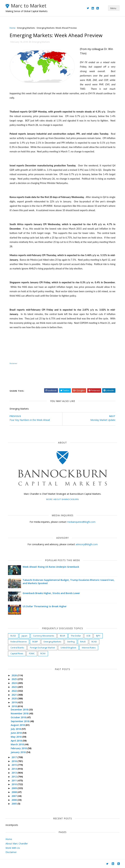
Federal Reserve (19, 642)
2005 (14, 804)
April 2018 (17, 741)
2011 (14, 780)
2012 (14, 777)
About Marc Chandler (17, 844)
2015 (14, 765)
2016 (14, 761)
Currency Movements (44, 636)
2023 (14, 687)
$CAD (94, 642)
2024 (14, 683)
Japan (24, 636)
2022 (14, 691)
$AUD (83, 642)
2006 (14, 800)
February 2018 (19, 748)
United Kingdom (68, 648)
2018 (14, 706)
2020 (14, 698)
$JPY (98, 636)
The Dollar (76, 636)
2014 (14, 769)
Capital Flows (17, 653)
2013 (14, 773)
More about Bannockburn (62, 499)
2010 (14, 784)
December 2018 (20, 710)
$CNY (43, 653)
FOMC (32, 653)
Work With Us (13, 848)
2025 (14, 679)
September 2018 (20, 721)
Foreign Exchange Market (42, 648)
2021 (14, 695)
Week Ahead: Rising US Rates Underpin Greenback (51, 567)
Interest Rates (89, 648)
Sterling (71, 642)
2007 (14, 796)
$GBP (35, 642)
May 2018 (16, 737)
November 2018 (20, 713)
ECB (88, 636)
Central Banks (17, 648)
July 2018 (16, 729)
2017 (14, 757)
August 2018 (18, 725)
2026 (14, 675)
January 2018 (18, 752)
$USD (13, 636)
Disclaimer (13, 363)
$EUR (62, 636)
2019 (14, 702)
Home (13, 28)
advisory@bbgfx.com (87, 544)
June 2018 (17, 733)
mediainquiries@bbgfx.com (81, 522)
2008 (14, 792)
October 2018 (19, 717)
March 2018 (18, 744)
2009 (14, 788)
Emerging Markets (26, 28)
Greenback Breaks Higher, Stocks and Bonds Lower (51, 593)
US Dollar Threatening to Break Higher (45, 606)
